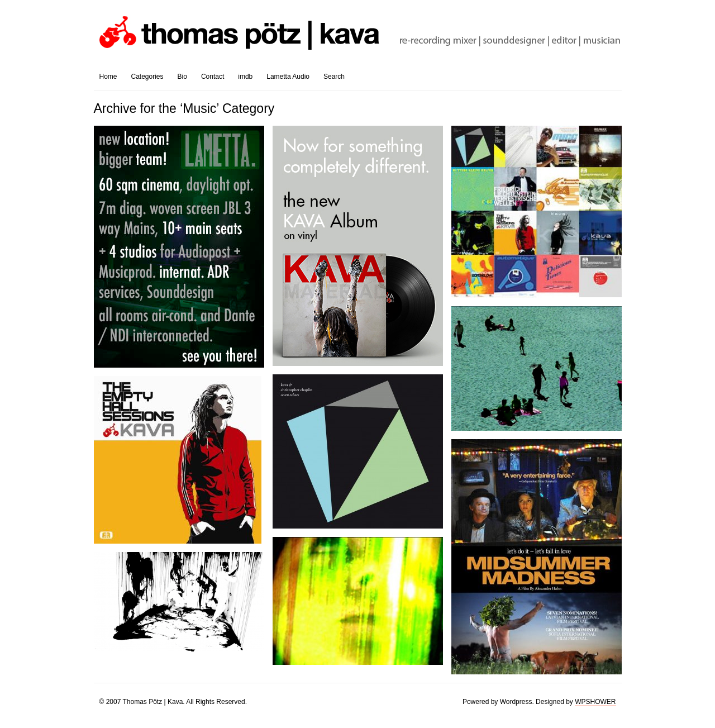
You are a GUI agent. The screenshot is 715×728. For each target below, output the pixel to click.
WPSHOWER (595, 702)
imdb (245, 77)
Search (334, 77)
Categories (147, 77)
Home (108, 77)
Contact (213, 77)
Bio (182, 77)
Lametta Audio (288, 77)
